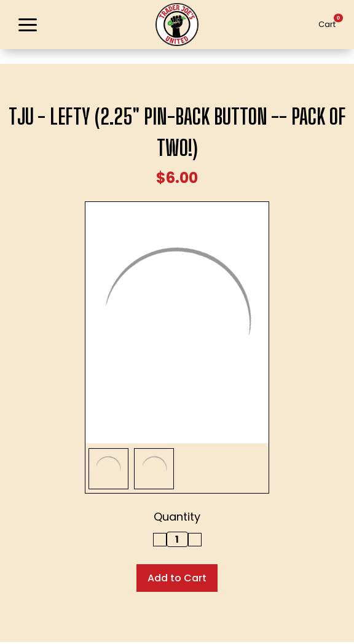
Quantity (177, 517)
